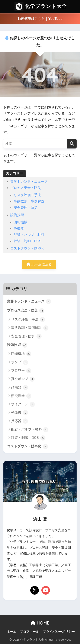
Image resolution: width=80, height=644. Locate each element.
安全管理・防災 (26, 208)
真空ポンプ (23, 379)
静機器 (19, 228)
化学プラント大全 (41, 7)
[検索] (72, 144)
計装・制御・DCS (28, 241)
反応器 (20, 421)
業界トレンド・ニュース (29, 182)
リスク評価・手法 (27, 195)
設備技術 (17, 215)
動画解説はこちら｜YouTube (40, 19)
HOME (40, 623)
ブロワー (21, 371)
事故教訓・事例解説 (29, 201)
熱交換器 (21, 396)
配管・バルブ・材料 (29, 235)
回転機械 (20, 222)
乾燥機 (20, 413)
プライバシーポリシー (59, 632)
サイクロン (23, 404)
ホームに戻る (39, 264)
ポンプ (20, 362)
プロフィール (29, 632)
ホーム (12, 632)
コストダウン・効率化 (27, 248)
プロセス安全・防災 (26, 188)
